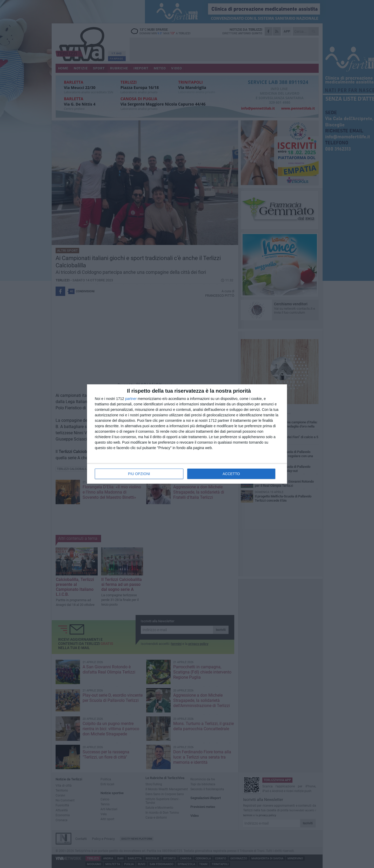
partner (131, 399)
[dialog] (187, 434)
